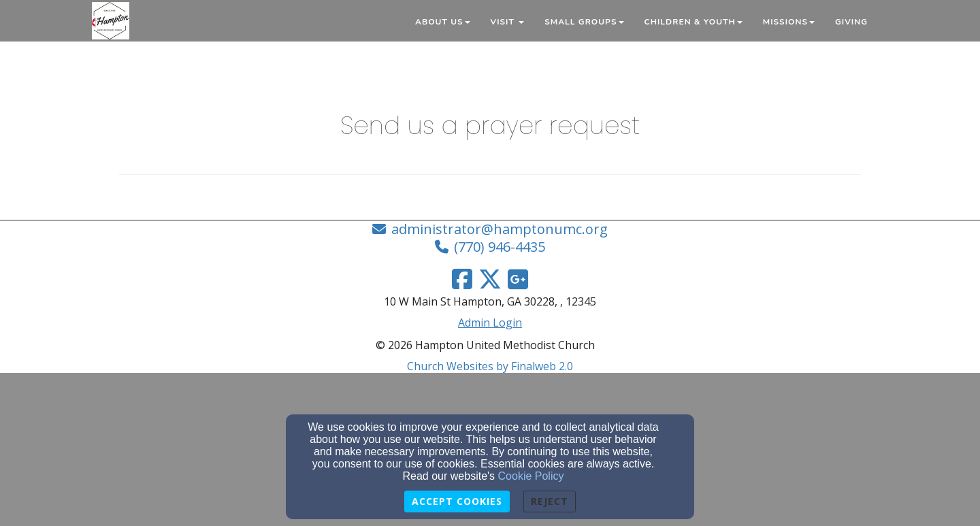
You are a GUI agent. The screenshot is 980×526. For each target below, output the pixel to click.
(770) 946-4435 (500, 247)
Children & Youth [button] (693, 22)
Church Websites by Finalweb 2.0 (490, 366)
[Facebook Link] (462, 279)
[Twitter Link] (490, 279)
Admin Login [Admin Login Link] (490, 323)
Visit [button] (508, 22)
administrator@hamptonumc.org (500, 229)
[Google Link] (518, 279)
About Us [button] (443, 22)
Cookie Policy (531, 476)
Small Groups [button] (584, 22)
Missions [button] (789, 22)
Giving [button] (851, 22)
